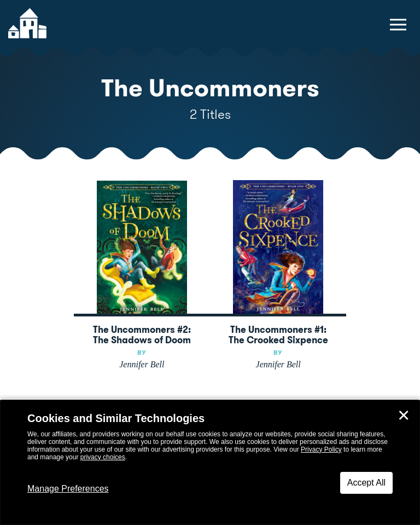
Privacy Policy (321, 449)
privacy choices (103, 457)
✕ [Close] (404, 416)
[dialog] (210, 463)
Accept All (366, 483)
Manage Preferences (68, 489)
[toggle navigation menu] (398, 25)
